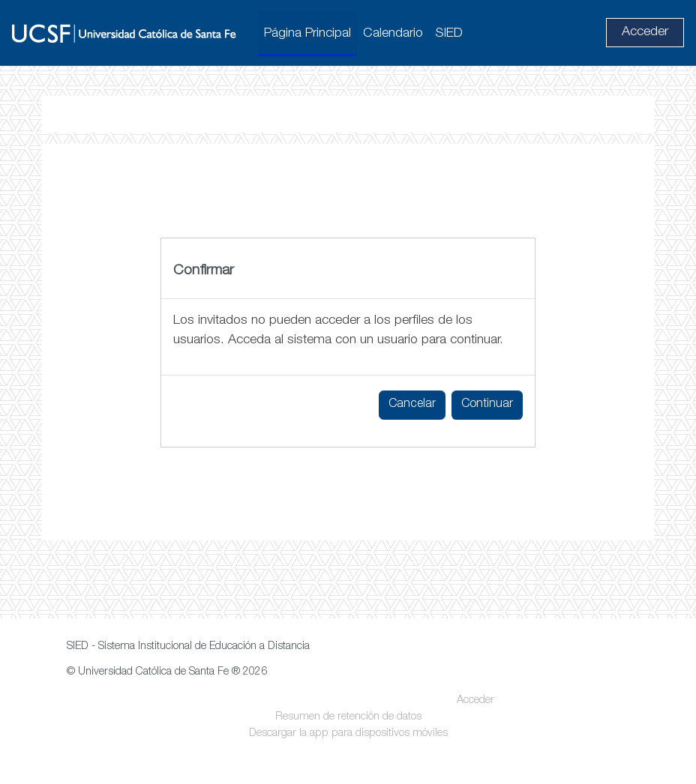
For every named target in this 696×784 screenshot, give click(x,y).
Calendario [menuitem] (393, 34)
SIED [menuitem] (449, 34)
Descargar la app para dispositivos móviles (348, 734)
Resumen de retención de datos (348, 717)
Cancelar (412, 405)
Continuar (487, 405)
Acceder (645, 32)
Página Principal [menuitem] (307, 34)
